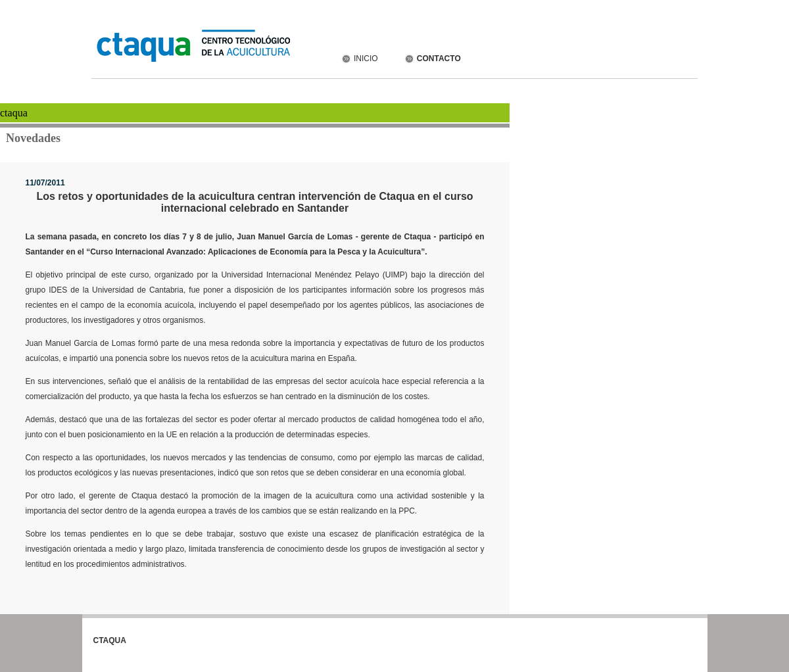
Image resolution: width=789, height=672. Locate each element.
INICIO (359, 59)
